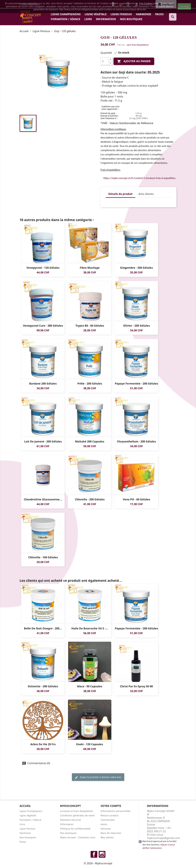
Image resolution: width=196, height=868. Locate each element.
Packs (159, 14)
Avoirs (104, 824)
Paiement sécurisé (70, 820)
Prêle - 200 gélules (90, 384)
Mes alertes (107, 837)
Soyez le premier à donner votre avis (98, 777)
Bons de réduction (111, 833)
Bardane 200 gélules (43, 384)
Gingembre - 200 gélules (136, 268)
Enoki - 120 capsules (90, 744)
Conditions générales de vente (77, 815)
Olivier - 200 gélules (136, 326)
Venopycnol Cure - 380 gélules (43, 326)
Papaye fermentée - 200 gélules (136, 384)
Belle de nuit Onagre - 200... (43, 628)
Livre (88, 19)
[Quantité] (105, 61)
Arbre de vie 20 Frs (43, 744)
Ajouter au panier (134, 62)
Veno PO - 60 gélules (136, 499)
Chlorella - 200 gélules (90, 499)
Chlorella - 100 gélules (43, 557)
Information (106, 19)
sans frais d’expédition (138, 45)
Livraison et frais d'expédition (77, 811)
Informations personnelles (116, 811)
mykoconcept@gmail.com (163, 838)
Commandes (108, 820)
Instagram (102, 854)
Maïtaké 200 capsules (90, 441)
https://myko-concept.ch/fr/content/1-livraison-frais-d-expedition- (140, 178)
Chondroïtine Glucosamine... (43, 499)
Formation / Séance (66, 19)
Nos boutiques (131, 19)
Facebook (94, 854)
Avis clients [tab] (146, 194)
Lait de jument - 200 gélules (43, 441)
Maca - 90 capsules (90, 686)
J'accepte (184, 6)
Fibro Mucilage (90, 268)
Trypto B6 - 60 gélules (90, 326)
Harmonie (144, 14)
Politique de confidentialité (75, 829)
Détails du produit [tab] (120, 194)
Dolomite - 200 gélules (43, 686)
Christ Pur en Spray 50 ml (136, 686)
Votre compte (111, 806)
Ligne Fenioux (121, 14)
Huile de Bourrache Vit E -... (90, 628)
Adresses (106, 829)
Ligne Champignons (66, 14)
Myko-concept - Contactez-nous (78, 837)
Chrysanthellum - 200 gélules (136, 441)
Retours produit (109, 815)
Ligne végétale (96, 14)
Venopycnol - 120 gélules (43, 268)
